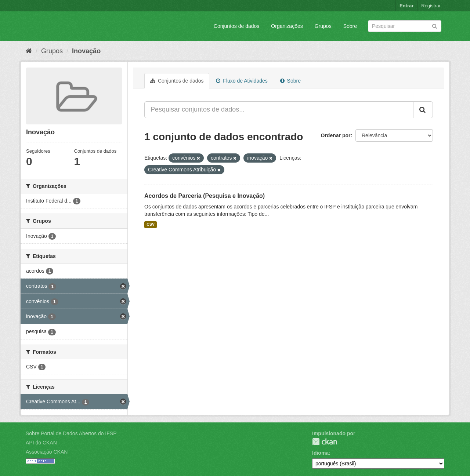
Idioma (320, 453)
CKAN (325, 442)
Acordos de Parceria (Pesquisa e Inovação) (205, 196)
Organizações (287, 26)
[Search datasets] (405, 26)
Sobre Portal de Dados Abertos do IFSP (71, 433)
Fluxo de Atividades (242, 81)
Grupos (323, 26)
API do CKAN (41, 443)
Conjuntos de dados (237, 26)
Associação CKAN (47, 452)
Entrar (406, 6)
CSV (151, 225)
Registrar (431, 6)
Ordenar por (336, 135)
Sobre (350, 26)
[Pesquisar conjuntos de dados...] (279, 110)
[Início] (29, 51)
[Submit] (435, 26)
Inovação (86, 51)
